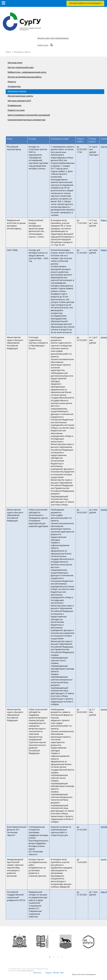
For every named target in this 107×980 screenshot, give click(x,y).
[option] (22, 944)
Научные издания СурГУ (19, 101)
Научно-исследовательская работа (25, 77)
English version (43, 45)
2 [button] (54, 957)
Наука (8, 52)
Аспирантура (14, 87)
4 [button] (62, 957)
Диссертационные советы (20, 96)
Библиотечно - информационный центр (27, 72)
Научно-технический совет (21, 68)
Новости (12, 82)
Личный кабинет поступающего (85, 3)
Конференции (14, 106)
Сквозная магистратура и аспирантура (27, 120)
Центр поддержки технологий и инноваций (29, 115)
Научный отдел (15, 63)
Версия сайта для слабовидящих (53, 38)
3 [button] (58, 957)
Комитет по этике (16, 110)
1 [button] (50, 957)
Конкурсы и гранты (22, 52)
